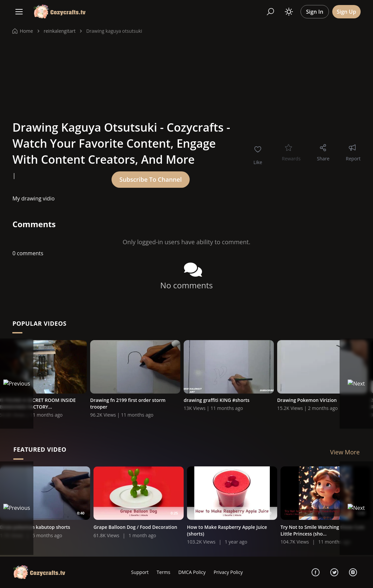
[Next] (356, 384)
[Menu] (19, 12)
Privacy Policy (228, 572)
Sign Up (346, 12)
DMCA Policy (192, 572)
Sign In (315, 12)
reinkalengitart (60, 31)
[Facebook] (316, 572)
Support (140, 572)
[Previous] (17, 384)
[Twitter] (334, 572)
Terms (163, 572)
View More (345, 453)
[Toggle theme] (289, 12)
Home (23, 31)
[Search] (270, 12)
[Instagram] (353, 572)
